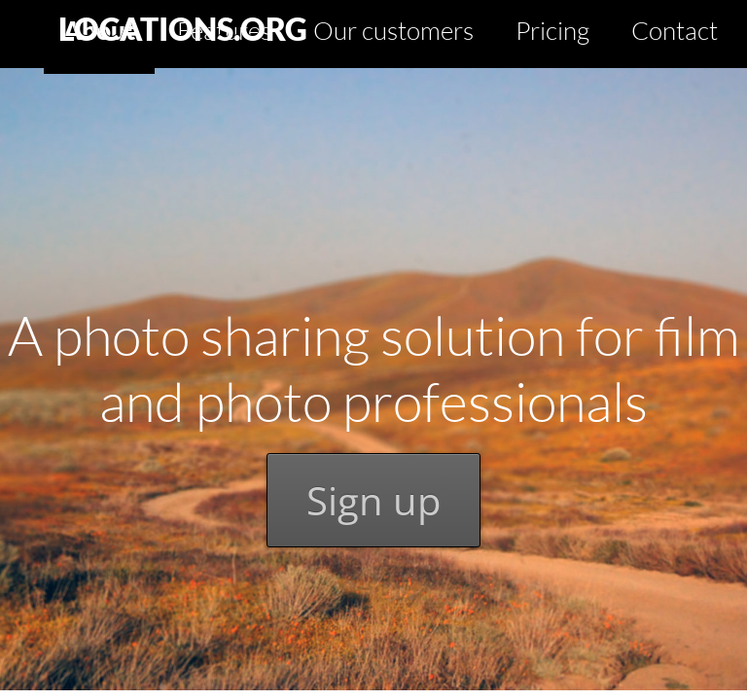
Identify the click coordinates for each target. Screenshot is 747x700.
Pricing (552, 30)
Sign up (373, 500)
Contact (675, 30)
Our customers (393, 30)
